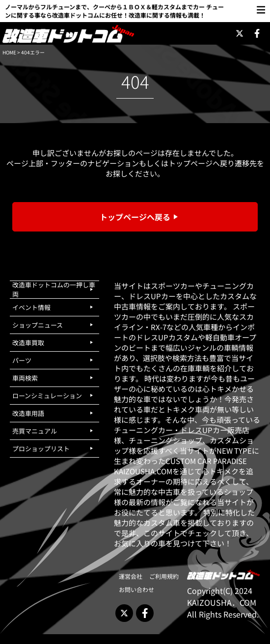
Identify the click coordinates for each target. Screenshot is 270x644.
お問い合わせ (136, 589)
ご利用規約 (164, 576)
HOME (9, 52)
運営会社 (131, 576)
